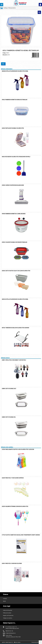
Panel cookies (17, 642)
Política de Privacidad (8, 610)
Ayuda (4, 601)
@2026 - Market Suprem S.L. (8, 642)
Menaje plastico (12, 8)
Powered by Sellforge (36, 642)
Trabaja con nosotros (8, 618)
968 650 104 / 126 (9, 631)
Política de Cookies (7, 613)
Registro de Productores (8, 615)
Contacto (5, 599)
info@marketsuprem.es (11, 633)
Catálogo (6, 8)
